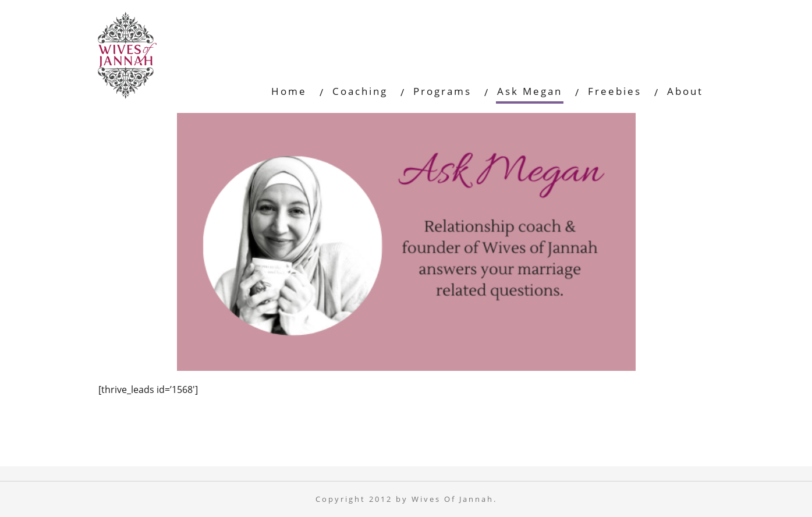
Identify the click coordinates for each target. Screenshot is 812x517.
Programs (442, 91)
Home (289, 91)
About (685, 91)
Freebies (615, 91)
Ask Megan (530, 91)
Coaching (360, 91)
